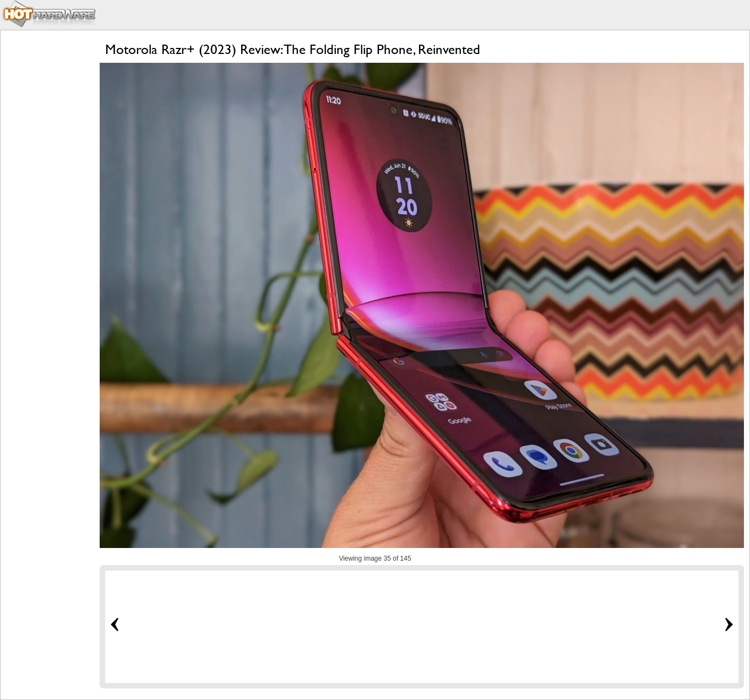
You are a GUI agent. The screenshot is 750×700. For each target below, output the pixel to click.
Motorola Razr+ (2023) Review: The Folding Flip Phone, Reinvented (293, 49)
